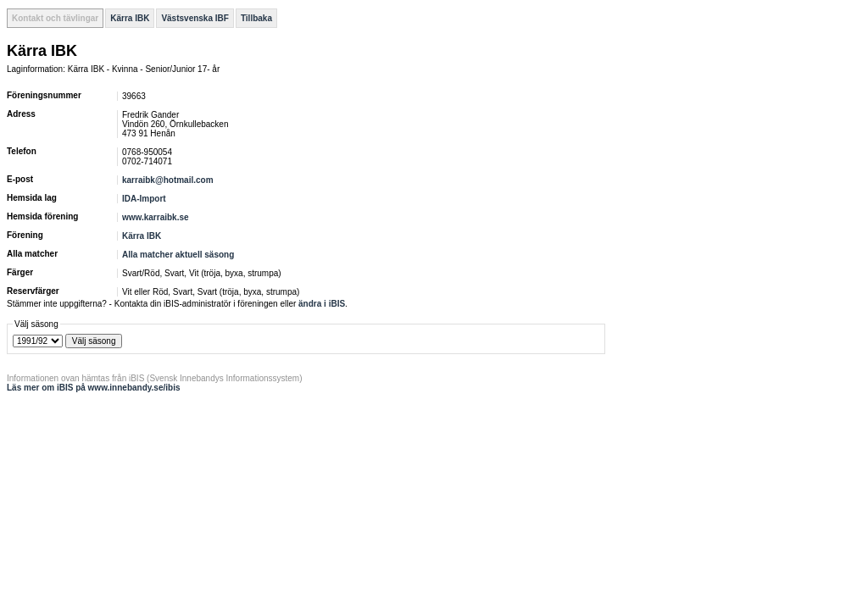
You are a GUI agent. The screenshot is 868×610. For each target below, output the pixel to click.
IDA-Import (144, 199)
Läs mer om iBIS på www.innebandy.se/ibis (94, 388)
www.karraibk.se (156, 217)
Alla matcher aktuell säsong (178, 255)
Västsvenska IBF (195, 18)
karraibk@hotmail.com (168, 180)
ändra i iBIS (322, 304)
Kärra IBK (130, 18)
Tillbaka (256, 18)
